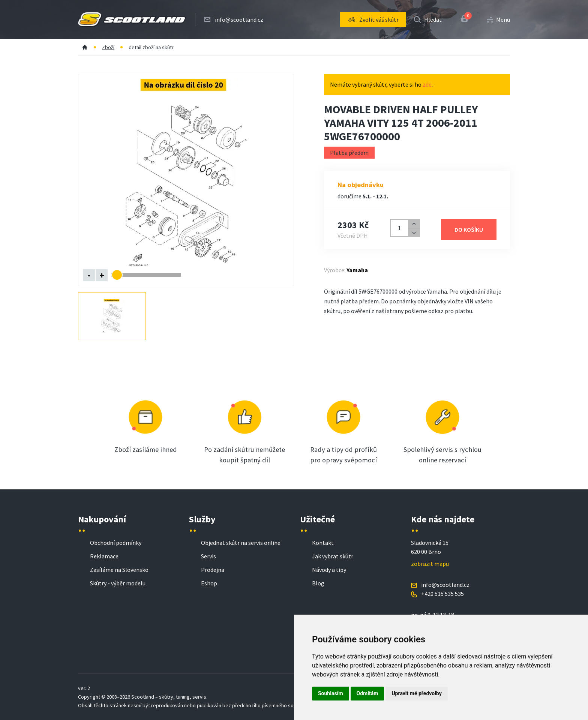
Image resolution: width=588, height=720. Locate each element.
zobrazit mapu (430, 564)
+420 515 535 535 (442, 594)
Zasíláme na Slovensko (119, 570)
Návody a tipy (329, 570)
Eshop (209, 583)
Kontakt (323, 543)
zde (427, 84)
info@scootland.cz (239, 19)
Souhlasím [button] (331, 693)
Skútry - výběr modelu (118, 583)
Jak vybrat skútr (333, 556)
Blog (318, 583)
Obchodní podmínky (116, 543)
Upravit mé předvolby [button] (416, 693)
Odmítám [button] (367, 693)
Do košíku (469, 229)
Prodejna (213, 570)
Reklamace (104, 556)
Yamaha (357, 270)
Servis (208, 556)
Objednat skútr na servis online (241, 543)
